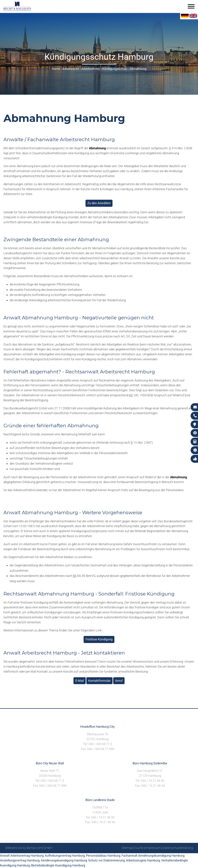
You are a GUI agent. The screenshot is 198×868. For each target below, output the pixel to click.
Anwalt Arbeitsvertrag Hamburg (22, 856)
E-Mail (80, 681)
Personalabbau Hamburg (103, 856)
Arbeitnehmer (91, 69)
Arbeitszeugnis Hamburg (143, 860)
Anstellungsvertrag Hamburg (20, 860)
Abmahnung (138, 69)
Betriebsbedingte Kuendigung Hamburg (58, 865)
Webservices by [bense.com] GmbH (29, 848)
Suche (139, 848)
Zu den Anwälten (99, 203)
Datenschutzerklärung (178, 848)
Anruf (119, 681)
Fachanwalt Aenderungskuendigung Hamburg (153, 856)
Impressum (153, 848)
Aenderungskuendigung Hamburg (64, 860)
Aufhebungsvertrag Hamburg (65, 856)
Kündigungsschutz (115, 69)
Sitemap (127, 848)
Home (56, 69)
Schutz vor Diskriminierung (106, 860)
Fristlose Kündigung (99, 639)
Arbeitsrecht (71, 69)
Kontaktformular (99, 681)
